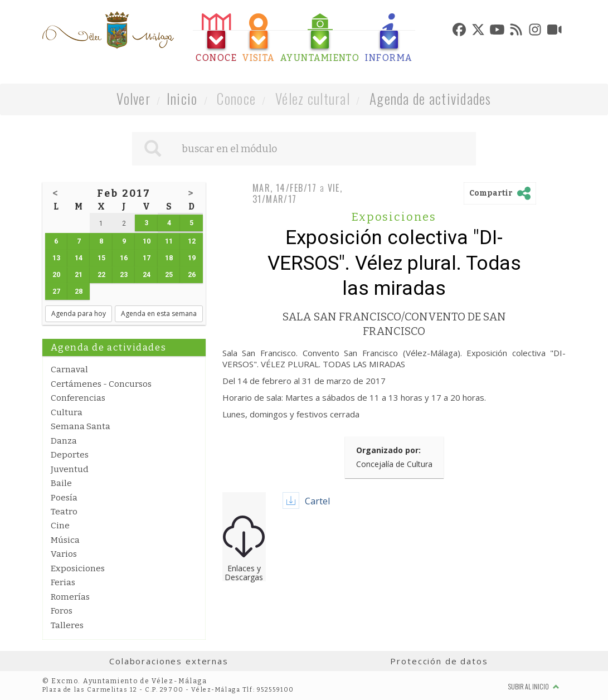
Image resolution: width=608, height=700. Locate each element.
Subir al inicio (534, 686)
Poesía (64, 498)
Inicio (182, 98)
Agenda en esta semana (159, 313)
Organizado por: (388, 450)
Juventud (70, 469)
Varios (64, 554)
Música (65, 540)
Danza (64, 441)
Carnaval (69, 370)
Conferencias (78, 398)
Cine (60, 526)
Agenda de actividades (431, 98)
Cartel (317, 501)
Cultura (67, 412)
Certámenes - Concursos (101, 384)
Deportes (70, 455)
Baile (61, 483)
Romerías (70, 597)
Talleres (67, 625)
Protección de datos (439, 661)
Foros (62, 611)
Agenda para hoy (79, 313)
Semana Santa (81, 426)
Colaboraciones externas (169, 661)
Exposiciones (78, 568)
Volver (133, 98)
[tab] (216, 38)
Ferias (63, 582)
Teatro (64, 512)
